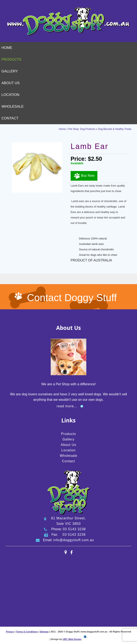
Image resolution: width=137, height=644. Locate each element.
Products (11, 59)
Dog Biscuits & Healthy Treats (115, 129)
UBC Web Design (72, 639)
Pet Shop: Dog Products (82, 129)
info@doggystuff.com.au (74, 540)
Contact (10, 118)
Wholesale (13, 106)
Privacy (10, 632)
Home (7, 48)
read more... (67, 406)
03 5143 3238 (74, 529)
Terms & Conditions (27, 632)
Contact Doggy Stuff (72, 298)
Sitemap (44, 632)
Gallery (10, 71)
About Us (11, 83)
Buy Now (84, 176)
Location (10, 95)
